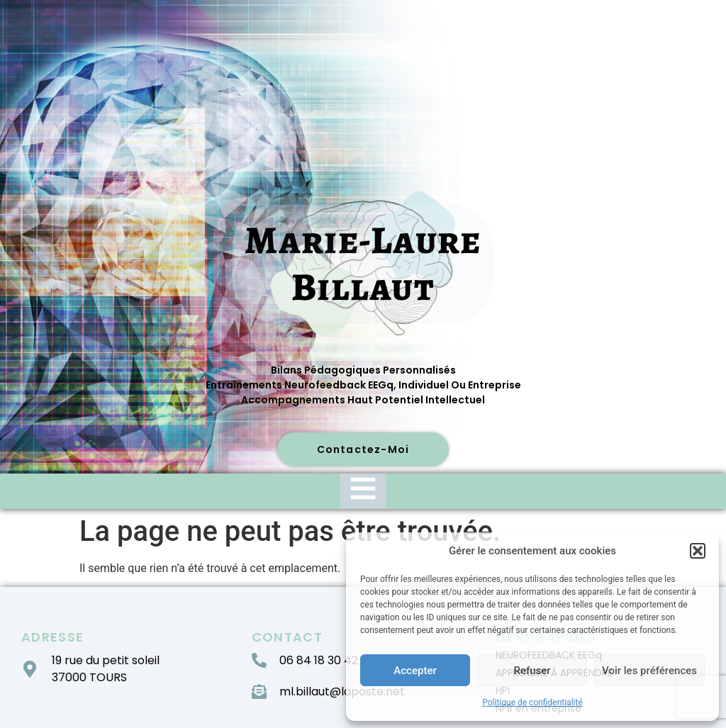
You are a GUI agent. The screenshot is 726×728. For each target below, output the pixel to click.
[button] (698, 551)
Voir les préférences (649, 671)
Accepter (415, 671)
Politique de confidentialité (532, 702)
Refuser (532, 671)
